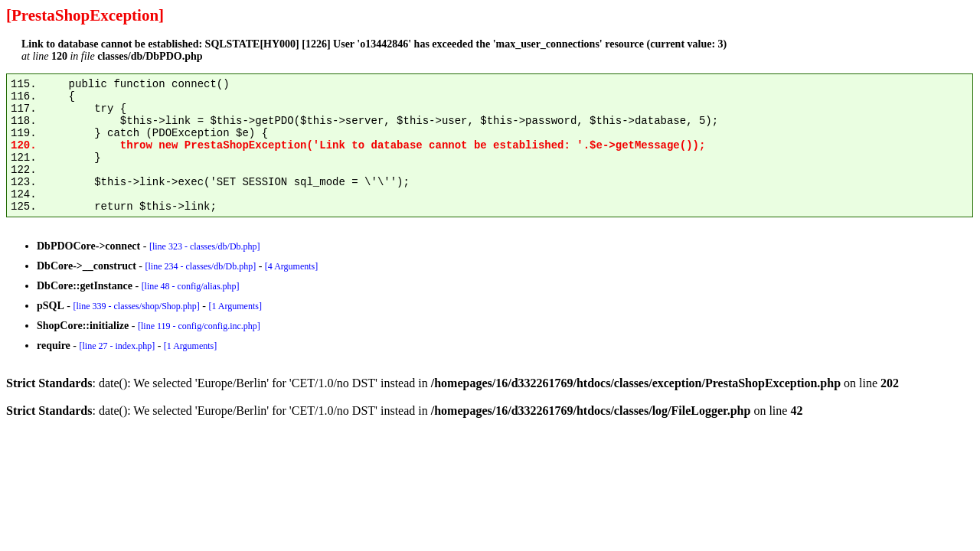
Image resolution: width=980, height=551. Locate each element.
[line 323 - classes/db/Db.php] (205, 246)
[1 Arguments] (235, 306)
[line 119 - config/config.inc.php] (199, 326)
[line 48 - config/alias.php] (191, 286)
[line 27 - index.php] (117, 346)
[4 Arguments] (291, 266)
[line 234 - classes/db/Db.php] (200, 266)
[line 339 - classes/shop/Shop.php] (136, 306)
